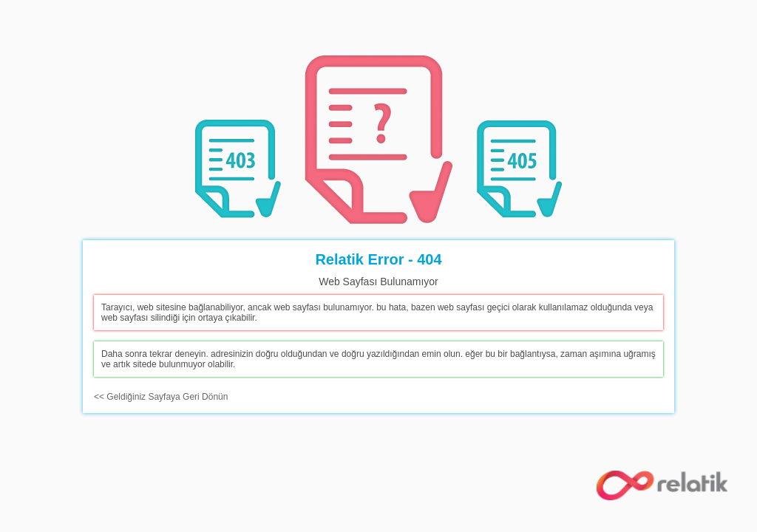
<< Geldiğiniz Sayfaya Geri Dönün (161, 397)
